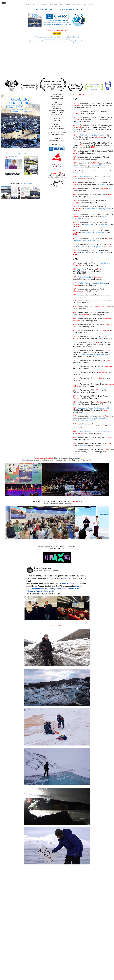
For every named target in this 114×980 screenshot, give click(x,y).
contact (35, 4)
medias (76, 4)
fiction (44, 4)
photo (67, 4)
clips (84, 4)
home (26, 4)
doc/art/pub (56, 4)
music (92, 4)
